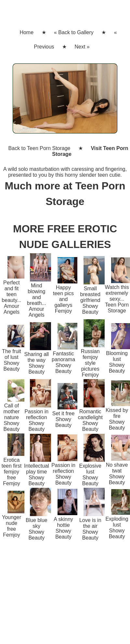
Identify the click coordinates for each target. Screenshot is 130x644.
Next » (82, 47)
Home (26, 32)
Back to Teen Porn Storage (39, 148)
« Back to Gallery (74, 32)
